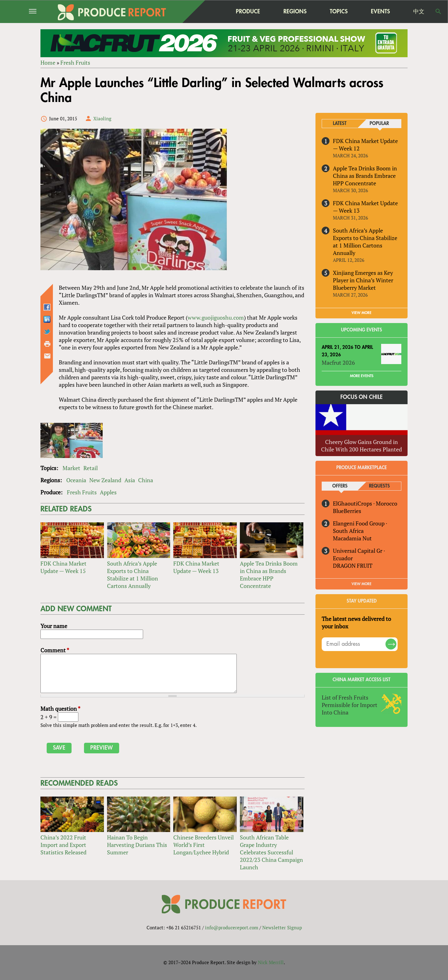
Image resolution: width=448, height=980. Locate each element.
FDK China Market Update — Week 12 (365, 145)
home (209, 12)
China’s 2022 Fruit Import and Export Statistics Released (63, 845)
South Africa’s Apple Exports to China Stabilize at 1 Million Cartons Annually (133, 575)
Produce (248, 11)
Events (380, 12)
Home (48, 62)
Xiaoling (102, 118)
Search (438, 12)
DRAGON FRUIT (353, 566)
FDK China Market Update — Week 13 (196, 567)
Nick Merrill (271, 962)
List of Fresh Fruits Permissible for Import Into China (350, 705)
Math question (60, 709)
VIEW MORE (362, 313)
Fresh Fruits (75, 62)
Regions (295, 11)
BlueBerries (347, 511)
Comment (55, 650)
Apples (108, 492)
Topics (339, 11)
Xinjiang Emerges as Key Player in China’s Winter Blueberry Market (363, 280)
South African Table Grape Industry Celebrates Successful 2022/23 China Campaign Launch (271, 852)
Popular (379, 124)
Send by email (47, 356)
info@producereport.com (232, 927)
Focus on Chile (362, 397)
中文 (419, 12)
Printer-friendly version (47, 344)
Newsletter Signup (282, 927)
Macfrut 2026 (338, 363)
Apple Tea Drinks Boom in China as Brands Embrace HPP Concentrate (269, 575)
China (146, 480)
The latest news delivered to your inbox (356, 622)
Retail (91, 468)
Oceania (76, 480)
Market (71, 468)
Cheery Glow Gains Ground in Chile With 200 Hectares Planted (362, 446)
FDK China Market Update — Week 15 (63, 567)
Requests (379, 486)
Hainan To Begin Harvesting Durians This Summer (137, 845)
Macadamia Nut (352, 538)
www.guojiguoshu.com (216, 317)
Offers (340, 486)
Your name (54, 626)
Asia (130, 480)
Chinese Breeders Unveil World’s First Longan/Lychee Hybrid (203, 845)
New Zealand (105, 480)
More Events (362, 376)
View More (362, 584)
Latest (340, 124)
